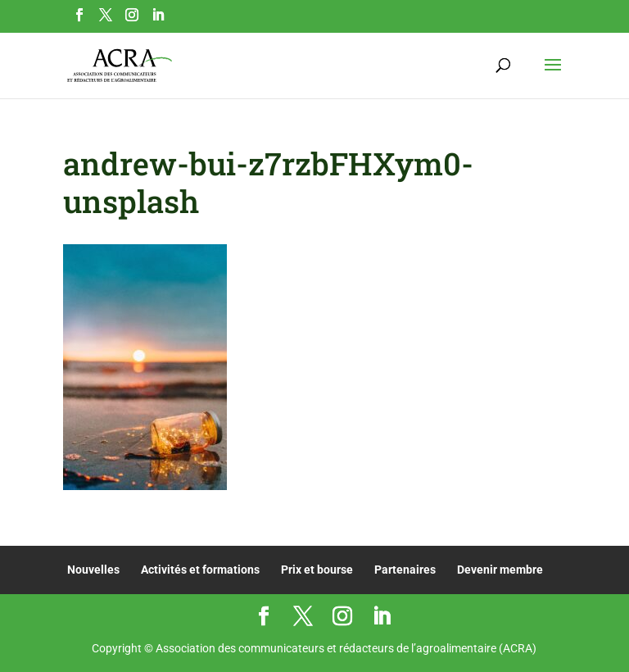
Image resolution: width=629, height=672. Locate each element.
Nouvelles (93, 570)
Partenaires (405, 570)
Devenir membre (500, 570)
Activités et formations (200, 570)
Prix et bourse (317, 570)
